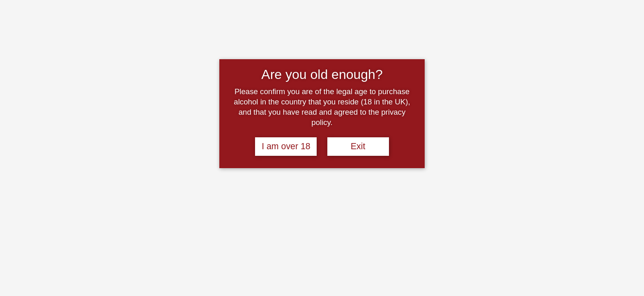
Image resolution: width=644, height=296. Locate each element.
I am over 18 (286, 146)
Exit (358, 146)
